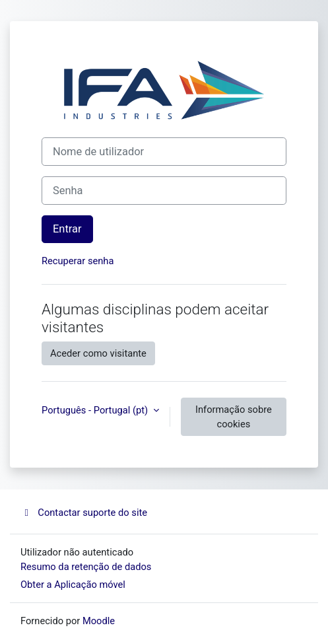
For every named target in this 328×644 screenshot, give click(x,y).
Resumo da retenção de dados (86, 567)
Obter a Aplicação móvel (73, 585)
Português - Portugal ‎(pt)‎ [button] (96, 410)
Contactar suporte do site (84, 513)
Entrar (67, 229)
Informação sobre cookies (234, 417)
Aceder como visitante (98, 353)
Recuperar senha (78, 261)
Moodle (99, 621)
